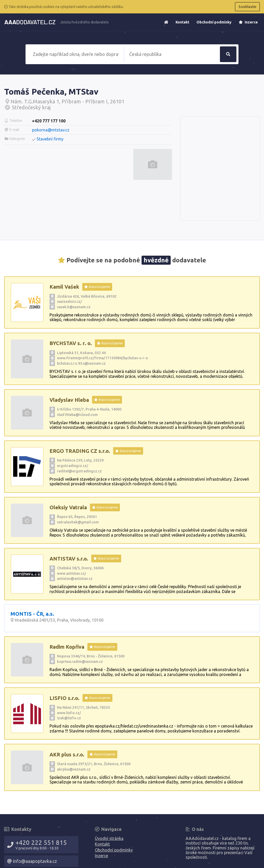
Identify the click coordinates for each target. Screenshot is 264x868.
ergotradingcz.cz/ (73, 466)
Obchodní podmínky (214, 22)
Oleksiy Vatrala (68, 507)
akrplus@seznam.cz (74, 769)
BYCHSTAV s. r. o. (71, 343)
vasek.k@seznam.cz (74, 307)
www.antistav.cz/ (72, 573)
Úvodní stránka (109, 838)
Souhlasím (247, 7)
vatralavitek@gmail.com (78, 522)
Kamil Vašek (64, 287)
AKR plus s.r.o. (67, 754)
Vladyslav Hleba (69, 400)
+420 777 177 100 (49, 121)
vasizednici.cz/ (69, 302)
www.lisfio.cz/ (69, 713)
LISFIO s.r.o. (64, 698)
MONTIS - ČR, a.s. (32, 614)
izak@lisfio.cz (69, 718)
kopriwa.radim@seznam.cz (80, 662)
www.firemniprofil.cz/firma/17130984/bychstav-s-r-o (102, 358)
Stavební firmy (50, 139)
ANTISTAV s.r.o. (69, 559)
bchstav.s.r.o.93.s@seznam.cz (81, 363)
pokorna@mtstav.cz (51, 130)
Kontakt (182, 22)
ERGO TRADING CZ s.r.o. (80, 451)
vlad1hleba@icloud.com (77, 415)
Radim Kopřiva (67, 647)
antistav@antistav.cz (75, 579)
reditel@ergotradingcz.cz (79, 471)
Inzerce (248, 22)
